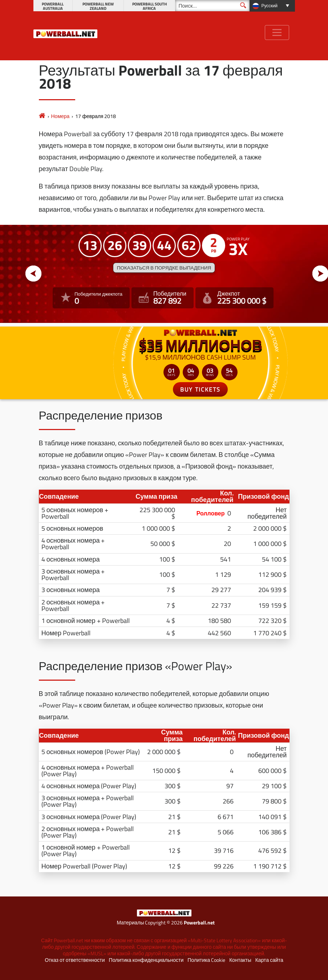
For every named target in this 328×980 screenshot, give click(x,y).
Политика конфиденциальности (146, 960)
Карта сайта (269, 960)
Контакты (240, 960)
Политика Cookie (206, 960)
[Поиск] (212, 6)
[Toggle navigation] (277, 33)
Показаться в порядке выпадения (164, 268)
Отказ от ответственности (75, 960)
